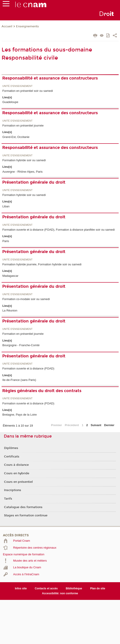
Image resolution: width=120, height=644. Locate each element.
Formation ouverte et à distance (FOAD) (28, 368)
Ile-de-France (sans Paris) (19, 380)
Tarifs (8, 499)
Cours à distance (16, 465)
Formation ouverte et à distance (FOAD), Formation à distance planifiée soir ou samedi (58, 230)
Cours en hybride (17, 473)
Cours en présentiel (18, 482)
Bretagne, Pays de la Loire (19, 415)
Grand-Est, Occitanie (16, 137)
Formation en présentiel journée (23, 126)
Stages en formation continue (26, 515)
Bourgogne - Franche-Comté (21, 345)
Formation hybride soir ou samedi (24, 160)
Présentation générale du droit (34, 182)
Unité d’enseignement (17, 86)
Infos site (21, 588)
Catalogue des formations (23, 507)
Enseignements (27, 26)
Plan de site (98, 588)
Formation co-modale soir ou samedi (26, 299)
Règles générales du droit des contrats (42, 391)
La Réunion (10, 310)
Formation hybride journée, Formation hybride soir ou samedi (42, 264)
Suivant (96, 425)
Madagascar (10, 276)
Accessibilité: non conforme (60, 593)
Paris (6, 241)
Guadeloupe (10, 102)
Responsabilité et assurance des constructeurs (50, 78)
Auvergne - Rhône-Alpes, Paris (22, 172)
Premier (56, 425)
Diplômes (11, 448)
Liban (6, 206)
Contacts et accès (46, 588)
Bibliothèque (74, 588)
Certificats (12, 457)
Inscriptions (13, 490)
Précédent (72, 425)
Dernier (109, 425)
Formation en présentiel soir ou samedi (28, 91)
